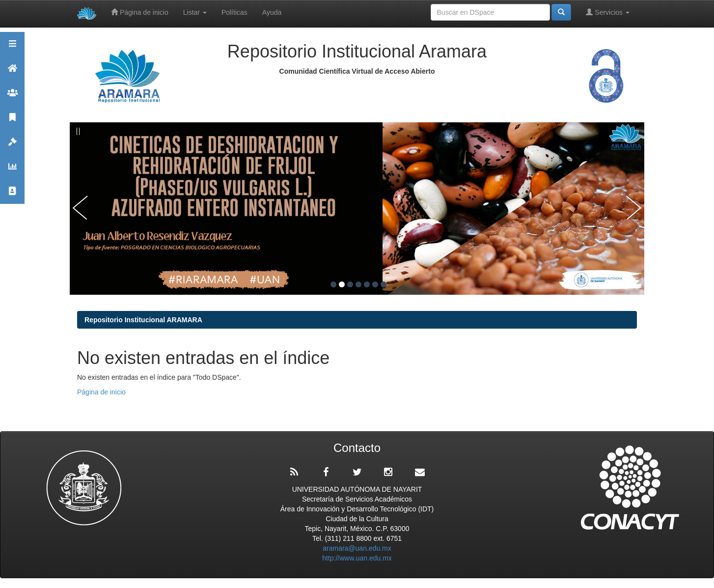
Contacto (12, 195)
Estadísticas (12, 171)
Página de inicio (140, 12)
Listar (195, 12)
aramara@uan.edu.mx (357, 548)
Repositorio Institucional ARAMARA (143, 320)
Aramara (12, 72)
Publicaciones (12, 122)
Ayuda (272, 12)
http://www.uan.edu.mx (357, 558)
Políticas (234, 12)
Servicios (608, 12)
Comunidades (12, 97)
